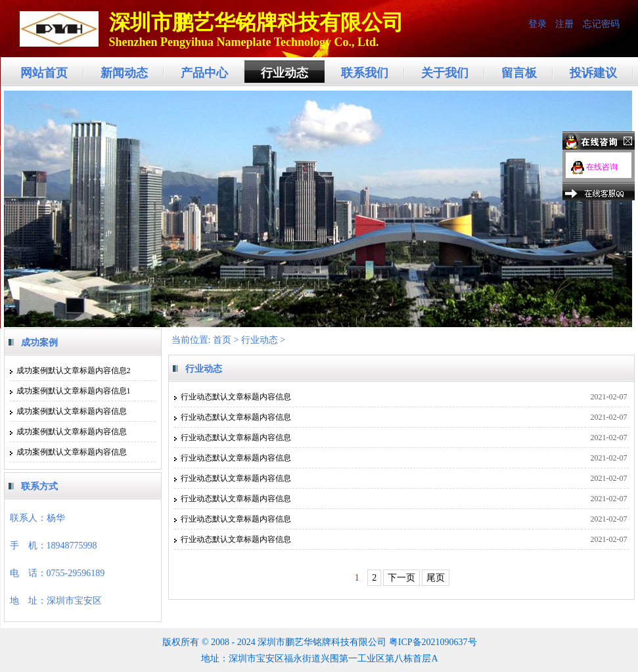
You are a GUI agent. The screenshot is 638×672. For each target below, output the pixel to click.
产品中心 (204, 73)
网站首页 (44, 73)
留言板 (519, 73)
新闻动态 (124, 73)
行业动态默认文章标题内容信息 (236, 397)
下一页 (401, 578)
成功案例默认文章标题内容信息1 (74, 391)
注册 (564, 24)
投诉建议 (593, 73)
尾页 (436, 578)
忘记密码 (601, 24)
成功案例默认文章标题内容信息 (72, 411)
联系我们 (365, 73)
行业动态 (285, 73)
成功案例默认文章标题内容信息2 (74, 370)
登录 (537, 24)
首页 (222, 340)
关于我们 (445, 73)
